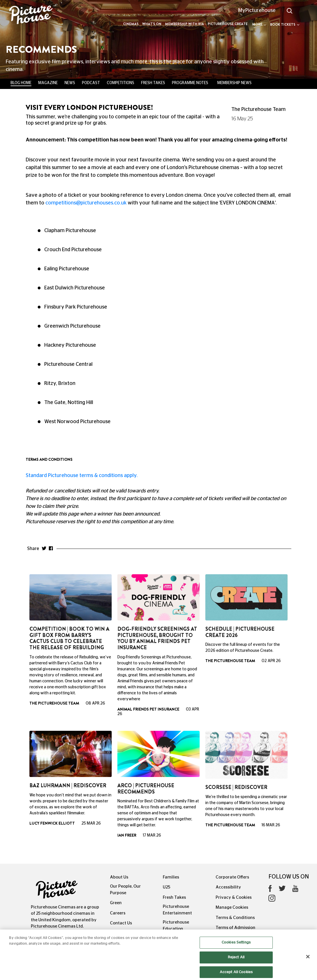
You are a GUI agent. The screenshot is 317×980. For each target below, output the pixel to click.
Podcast (91, 83)
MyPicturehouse (257, 11)
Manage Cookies (232, 907)
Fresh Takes (153, 83)
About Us (119, 877)
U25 (166, 887)
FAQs (115, 933)
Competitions (121, 83)
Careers (118, 913)
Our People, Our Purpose (125, 890)
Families (171, 877)
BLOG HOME (21, 83)
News (70, 83)
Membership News (234, 83)
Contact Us (121, 923)
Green (116, 903)
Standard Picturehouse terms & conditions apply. (82, 476)
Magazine (48, 83)
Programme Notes (190, 83)
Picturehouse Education (176, 926)
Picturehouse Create (228, 24)
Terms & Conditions (235, 918)
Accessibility (228, 887)
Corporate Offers (232, 877)
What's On (152, 24)
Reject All (236, 964)
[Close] (308, 964)
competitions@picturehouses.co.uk (86, 203)
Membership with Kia (184, 24)
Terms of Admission (235, 928)
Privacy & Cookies (234, 897)
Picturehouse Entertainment (177, 910)
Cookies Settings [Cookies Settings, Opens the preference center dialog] (236, 950)
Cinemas (131, 24)
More (259, 24)
